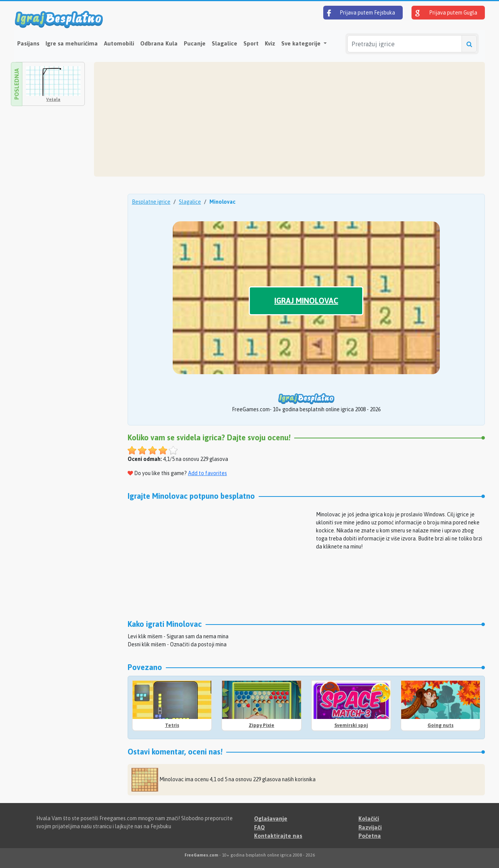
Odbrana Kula (159, 43)
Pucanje (195, 43)
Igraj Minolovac (306, 301)
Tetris (172, 725)
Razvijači (370, 827)
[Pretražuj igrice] (405, 44)
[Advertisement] (289, 119)
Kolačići (369, 819)
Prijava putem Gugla (446, 13)
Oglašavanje (271, 819)
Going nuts (441, 725)
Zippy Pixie (262, 725)
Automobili (119, 43)
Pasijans (28, 43)
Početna (370, 836)
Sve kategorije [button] (302, 43)
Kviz (270, 43)
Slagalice (224, 43)
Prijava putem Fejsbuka (361, 13)
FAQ (259, 827)
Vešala (53, 99)
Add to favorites (207, 473)
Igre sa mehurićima (72, 43)
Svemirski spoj (351, 725)
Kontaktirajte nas (278, 836)
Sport (251, 43)
